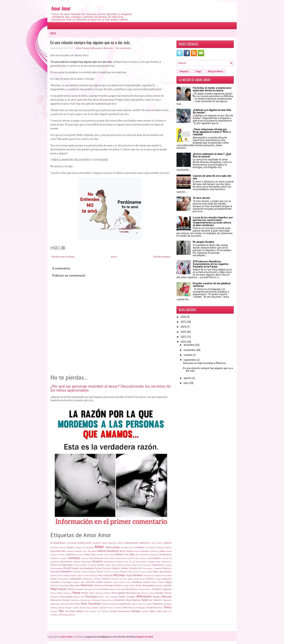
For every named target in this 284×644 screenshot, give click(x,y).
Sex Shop (75, 604)
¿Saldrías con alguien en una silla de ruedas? (212, 111)
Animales (140, 547)
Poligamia (55, 597)
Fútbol (149, 572)
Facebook (157, 568)
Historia (108, 575)
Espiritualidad (87, 568)
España (75, 568)
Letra (116, 582)
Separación (55, 604)
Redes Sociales (127, 597)
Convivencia (110, 558)
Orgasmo (167, 589)
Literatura (137, 582)
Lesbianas (108, 582)
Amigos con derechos (85, 547)
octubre (188, 355)
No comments (124, 48)
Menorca (99, 585)
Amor (78, 48)
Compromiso (165, 554)
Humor (54, 579)
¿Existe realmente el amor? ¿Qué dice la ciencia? (212, 155)
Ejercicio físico (123, 565)
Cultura (143, 558)
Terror (160, 608)
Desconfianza (110, 562)
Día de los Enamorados (136, 562)
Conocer (64, 558)
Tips (61, 611)
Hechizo (94, 575)
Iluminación (64, 579)
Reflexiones (96, 48)
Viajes (152, 611)
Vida (159, 611)
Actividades (72, 543)
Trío (99, 611)
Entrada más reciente (63, 257)
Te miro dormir (201, 198)
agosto (188, 378)
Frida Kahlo (133, 572)
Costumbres (121, 558)
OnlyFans (157, 589)
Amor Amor (61, 8)
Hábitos (67, 575)
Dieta (158, 562)
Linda (128, 582)
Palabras (67, 593)
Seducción (167, 600)
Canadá (54, 554)
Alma (153, 543)
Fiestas (84, 572)
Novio (135, 589)
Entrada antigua (162, 257)
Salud (145, 600)
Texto (168, 607)
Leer (83, 582)
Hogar (129, 575)
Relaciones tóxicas (60, 600)
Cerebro (100, 554)
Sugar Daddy (92, 608)
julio (186, 383)
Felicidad (55, 572)
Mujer (54, 589)
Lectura (76, 582)
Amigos (71, 547)
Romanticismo (107, 600)
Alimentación (131, 543)
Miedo (126, 585)
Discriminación (80, 565)
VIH (170, 611)
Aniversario (150, 547)
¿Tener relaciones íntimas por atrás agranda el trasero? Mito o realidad (212, 132)
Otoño (53, 593)
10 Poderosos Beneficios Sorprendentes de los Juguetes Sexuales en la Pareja (211, 264)
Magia (169, 582)
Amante (168, 543)
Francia (116, 572)
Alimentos (145, 543)
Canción (61, 554)
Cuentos (130, 558)
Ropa (129, 600)
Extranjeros (147, 568)
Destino (120, 562)
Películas (99, 593)
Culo (137, 558)
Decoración (66, 561)
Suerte (83, 608)
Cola (137, 554)
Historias (119, 575)
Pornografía (66, 597)
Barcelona (92, 551)
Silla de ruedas (145, 604)
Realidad (114, 597)
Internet (115, 579)
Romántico (120, 600)
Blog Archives (215, 71)
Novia (128, 589)
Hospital (159, 575)
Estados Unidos (120, 568)
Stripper (68, 608)
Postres (77, 597)
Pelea (92, 593)
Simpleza (157, 604)
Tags (198, 71)
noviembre (190, 350)
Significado (125, 604)
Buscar (145, 551)
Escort (67, 568)
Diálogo (151, 562)
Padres (60, 593)
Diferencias (167, 562)
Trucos (105, 611)
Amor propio (113, 547)
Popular (184, 71)
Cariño (80, 554)
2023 (183, 332)
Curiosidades (154, 558)
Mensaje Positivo (113, 585)
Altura (160, 543)
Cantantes (71, 554)
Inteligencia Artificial (92, 579)
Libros (122, 582)
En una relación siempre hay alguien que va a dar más (90, 42)
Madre (154, 582)
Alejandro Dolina (116, 543)
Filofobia (92, 572)
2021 (183, 342)
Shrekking (114, 604)
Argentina (55, 551)
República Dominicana (81, 600)
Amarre (63, 547)
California (154, 551)
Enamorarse (158, 565)
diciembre (189, 345)
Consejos (74, 558)
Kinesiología (66, 582)
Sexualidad (94, 604)
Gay (161, 572)
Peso (139, 593)
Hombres (138, 575)
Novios (141, 589)
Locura (146, 582)
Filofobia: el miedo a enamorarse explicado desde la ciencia (212, 89)
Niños (106, 589)
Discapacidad (65, 565)
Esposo (107, 568)
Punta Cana (104, 597)
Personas (131, 593)
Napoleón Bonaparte (85, 589)
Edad (114, 565)
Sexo (84, 603)
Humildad (167, 575)
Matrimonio (87, 585)
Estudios (134, 568)
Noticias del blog (117, 589)
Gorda (60, 575)
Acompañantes (58, 543)
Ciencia (119, 554)
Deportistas (86, 562)
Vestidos (145, 611)
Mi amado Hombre (203, 242)
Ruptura (136, 600)
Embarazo (135, 565)
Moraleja (159, 585)
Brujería (137, 551)
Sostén (61, 608)
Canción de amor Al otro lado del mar (212, 177)
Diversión (92, 565)
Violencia (54, 615)
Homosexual (149, 575)
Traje (87, 611)
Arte (64, 551)
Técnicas (132, 608)
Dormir (100, 565)
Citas (132, 554)
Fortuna (108, 572)
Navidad (99, 589)
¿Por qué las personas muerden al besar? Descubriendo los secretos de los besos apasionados (110, 388)
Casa (93, 554)
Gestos (168, 572)
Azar (85, 551)
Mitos (132, 585)
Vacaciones (124, 611)
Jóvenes (150, 579)
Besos (123, 551)
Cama (162, 551)
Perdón (107, 593)
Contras (84, 558)
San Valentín (155, 600)
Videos (165, 611)
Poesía (168, 593)
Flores (100, 572)
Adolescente (85, 543)
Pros (83, 597)
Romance (96, 600)
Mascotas (75, 585)
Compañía (153, 554)
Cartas (87, 554)
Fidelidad (76, 572)
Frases (124, 572)
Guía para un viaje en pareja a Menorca (204, 363)
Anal (132, 547)
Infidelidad (76, 579)
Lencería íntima (94, 582)
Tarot (125, 607)
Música (71, 589)
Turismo (113, 611)
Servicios (65, 604)
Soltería (54, 608)
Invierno (123, 579)
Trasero (93, 611)
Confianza (55, 558)
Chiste (111, 554)
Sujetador (103, 608)
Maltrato (54, 585)
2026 (183, 317)
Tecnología (141, 608)
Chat (106, 554)
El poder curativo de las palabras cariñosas (212, 285)
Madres (161, 582)
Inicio (53, 33)
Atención (78, 551)
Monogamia (148, 585)
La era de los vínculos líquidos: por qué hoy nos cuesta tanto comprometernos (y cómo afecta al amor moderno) (213, 221)
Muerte (168, 585)
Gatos (156, 572)
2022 (183, 337)
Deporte (77, 562)
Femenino (66, 572)
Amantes (54, 547)
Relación (108, 48)
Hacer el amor (84, 575)
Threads (54, 611)
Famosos (167, 568)
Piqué (152, 593)
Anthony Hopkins (164, 547)
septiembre (190, 360)
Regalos (157, 597)
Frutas (142, 572)
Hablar (74, 575)
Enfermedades (57, 568)
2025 (183, 322)
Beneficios (113, 551)
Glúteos (54, 575)
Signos (134, 604)
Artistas (70, 551)
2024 (183, 327)
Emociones (146, 565)
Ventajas (136, 611)
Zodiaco (72, 615)
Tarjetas (118, 608)
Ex (140, 568)
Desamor (98, 561)
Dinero (54, 565)
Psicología (91, 597)
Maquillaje (64, 585)
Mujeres (63, 589)
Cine (126, 554)
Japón (130, 579)
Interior (106, 579)
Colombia (144, 554)
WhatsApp (63, 615)
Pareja (86, 48)
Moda (138, 585)
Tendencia (152, 607)
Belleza (102, 551)
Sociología (167, 604)
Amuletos (125, 547)
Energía (168, 565)
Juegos (158, 579)
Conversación (96, 558)
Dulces (108, 565)
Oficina (148, 589)
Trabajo (80, 611)
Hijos (101, 575)
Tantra (111, 608)
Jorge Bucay (139, 579)
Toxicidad (70, 611)
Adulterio (97, 543)
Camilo (169, 551)
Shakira (105, 604)
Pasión (85, 593)
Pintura (145, 593)
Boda (130, 551)
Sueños (76, 608)
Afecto (104, 543)
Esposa (98, 568)
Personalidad (118, 593)
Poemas (159, 593)
